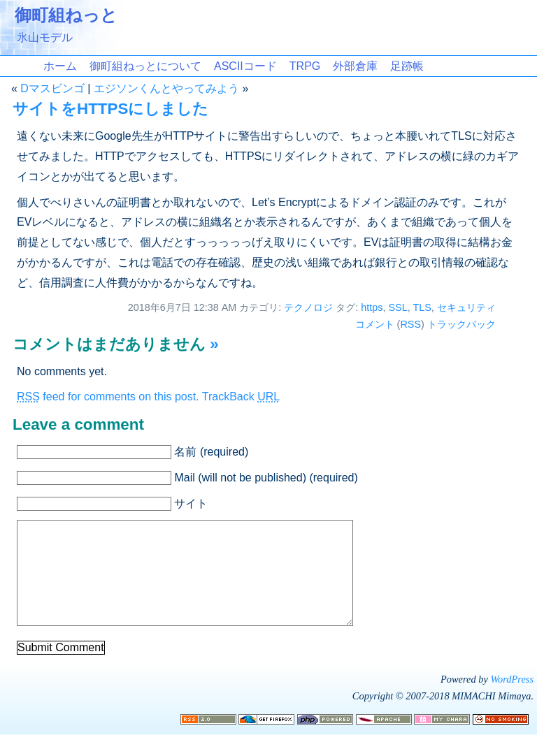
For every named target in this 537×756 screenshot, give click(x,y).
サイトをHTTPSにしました (110, 109)
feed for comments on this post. (108, 397)
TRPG (305, 66)
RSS (410, 324)
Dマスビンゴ (52, 88)
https (372, 307)
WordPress (512, 700)
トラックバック (461, 324)
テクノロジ (308, 307)
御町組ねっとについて (145, 66)
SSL (398, 307)
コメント (375, 324)
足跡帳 (407, 66)
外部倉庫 (355, 66)
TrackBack (241, 397)
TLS (422, 307)
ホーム (60, 66)
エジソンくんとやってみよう (166, 88)
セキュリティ (466, 307)
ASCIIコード (245, 66)
